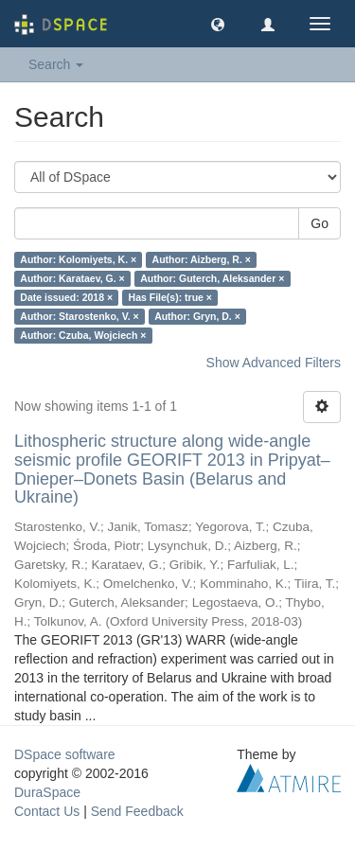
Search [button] (56, 64)
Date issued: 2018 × (66, 297)
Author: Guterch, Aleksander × (212, 278)
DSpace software (65, 754)
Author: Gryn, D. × (197, 316)
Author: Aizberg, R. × (202, 259)
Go (319, 223)
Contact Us (47, 811)
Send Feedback (137, 811)
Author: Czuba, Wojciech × (83, 335)
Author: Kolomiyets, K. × (78, 259)
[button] (218, 24)
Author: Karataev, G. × (72, 278)
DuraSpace (47, 792)
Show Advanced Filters (274, 363)
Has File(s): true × (170, 297)
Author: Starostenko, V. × (79, 316)
